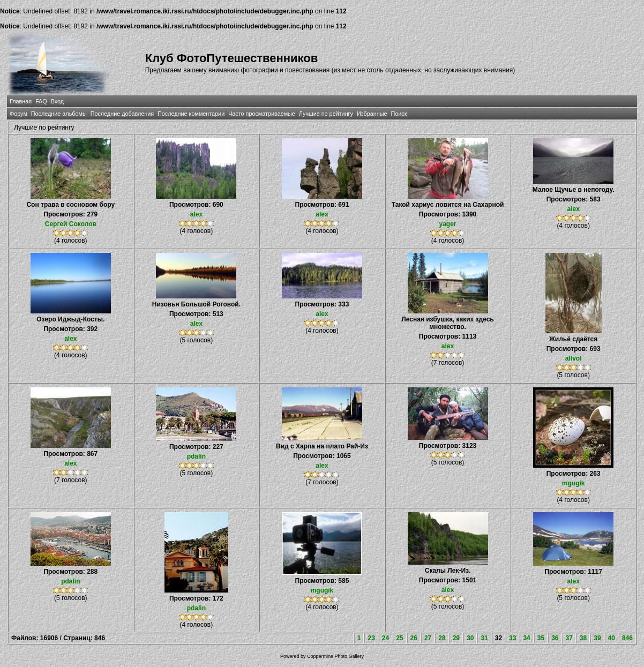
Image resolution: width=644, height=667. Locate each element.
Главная (21, 101)
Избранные (372, 114)
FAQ (41, 101)
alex (196, 214)
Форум (18, 114)
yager (448, 224)
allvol (574, 358)
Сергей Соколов (71, 224)
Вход (57, 101)
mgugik (574, 483)
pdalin (196, 456)
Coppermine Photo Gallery (335, 656)
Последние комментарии (191, 114)
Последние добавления (122, 114)
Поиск (399, 114)
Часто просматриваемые (262, 114)
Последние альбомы (59, 114)
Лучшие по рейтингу (326, 114)
